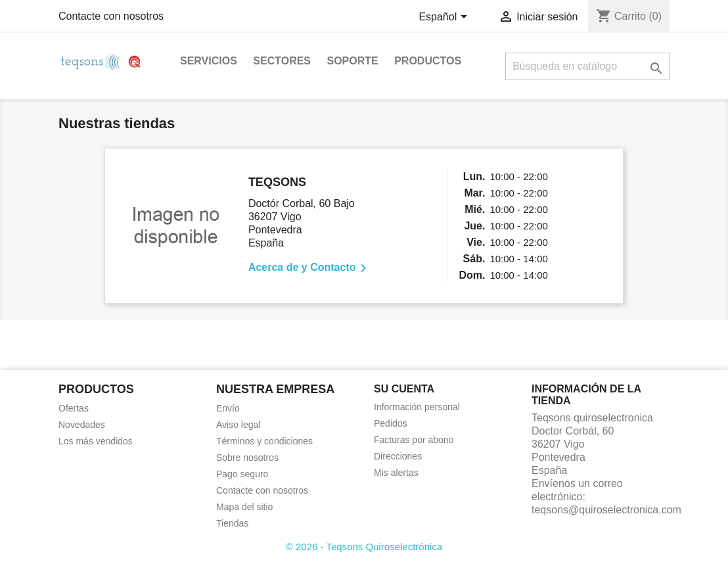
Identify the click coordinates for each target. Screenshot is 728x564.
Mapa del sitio (244, 507)
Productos (428, 61)
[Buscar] (587, 66)
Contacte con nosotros (111, 16)
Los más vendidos (96, 441)
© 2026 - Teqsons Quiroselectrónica (364, 547)
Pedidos (391, 423)
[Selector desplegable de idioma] (445, 18)
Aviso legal (238, 425)
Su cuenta (404, 389)
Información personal (417, 407)
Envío (228, 408)
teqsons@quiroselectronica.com (606, 510)
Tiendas (232, 523)
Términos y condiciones (264, 441)
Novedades (82, 425)
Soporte (352, 61)
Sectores (282, 61)
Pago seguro (242, 474)
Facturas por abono (414, 440)
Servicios (209, 61)
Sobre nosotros (247, 458)
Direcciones (398, 456)
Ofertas (74, 408)
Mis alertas (396, 473)
